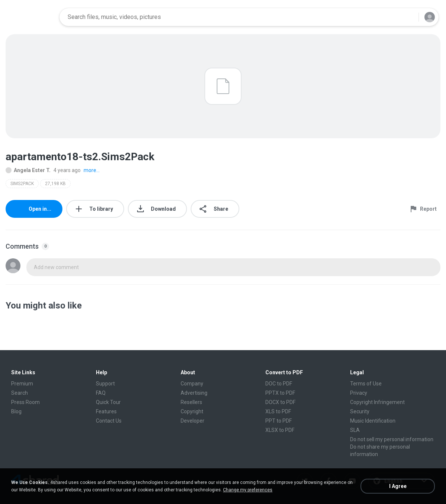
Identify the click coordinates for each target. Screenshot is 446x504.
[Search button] (408, 17)
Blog (16, 411)
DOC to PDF (279, 384)
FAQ (101, 393)
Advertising (194, 393)
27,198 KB (55, 184)
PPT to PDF (279, 421)
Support (105, 384)
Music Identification (373, 421)
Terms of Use (366, 384)
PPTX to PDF (280, 393)
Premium (22, 384)
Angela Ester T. (28, 170)
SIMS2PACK (22, 184)
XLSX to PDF (280, 430)
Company (192, 384)
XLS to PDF (278, 411)
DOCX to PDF (280, 402)
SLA (355, 430)
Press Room (25, 402)
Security (360, 411)
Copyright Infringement (377, 402)
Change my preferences (248, 490)
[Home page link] (30, 17)
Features (106, 411)
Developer (193, 421)
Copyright (192, 411)
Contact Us (109, 421)
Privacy (359, 393)
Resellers (191, 402)
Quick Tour (108, 402)
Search (20, 393)
